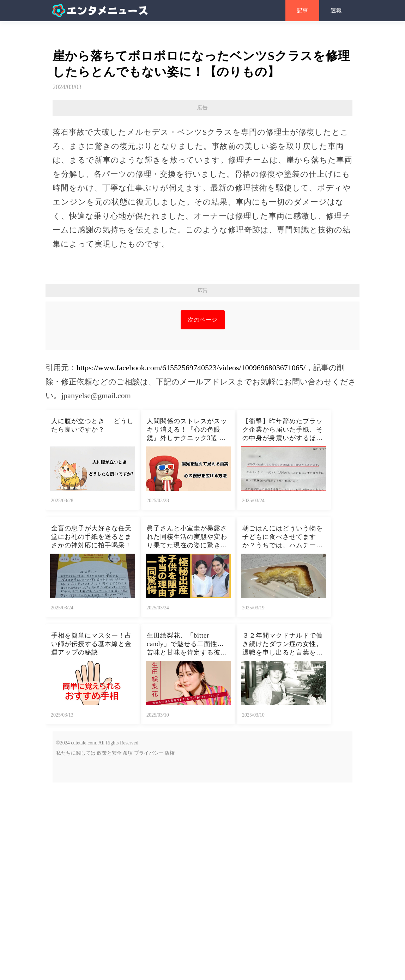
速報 (336, 10)
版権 (170, 753)
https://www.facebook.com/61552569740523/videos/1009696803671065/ (191, 368)
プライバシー (149, 753)
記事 (302, 10)
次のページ (203, 320)
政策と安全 (109, 753)
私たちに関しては (76, 753)
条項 (128, 753)
